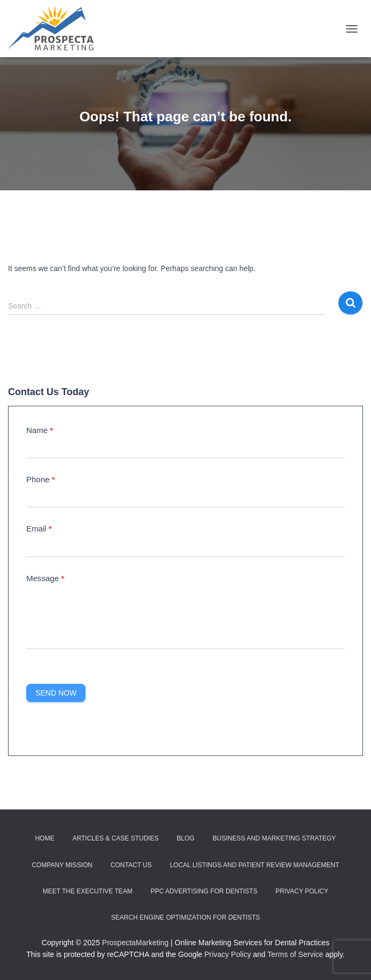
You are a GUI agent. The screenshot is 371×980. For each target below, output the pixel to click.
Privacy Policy (302, 891)
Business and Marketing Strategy (274, 838)
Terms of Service (295, 954)
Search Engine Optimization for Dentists (186, 917)
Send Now (56, 693)
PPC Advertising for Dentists (204, 891)
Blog (186, 838)
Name (40, 430)
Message (45, 578)
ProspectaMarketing (136, 943)
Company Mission (62, 865)
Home (45, 838)
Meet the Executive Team (88, 891)
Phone (40, 479)
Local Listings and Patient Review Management (255, 865)
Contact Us (131, 865)
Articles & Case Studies (116, 838)
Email (39, 528)
